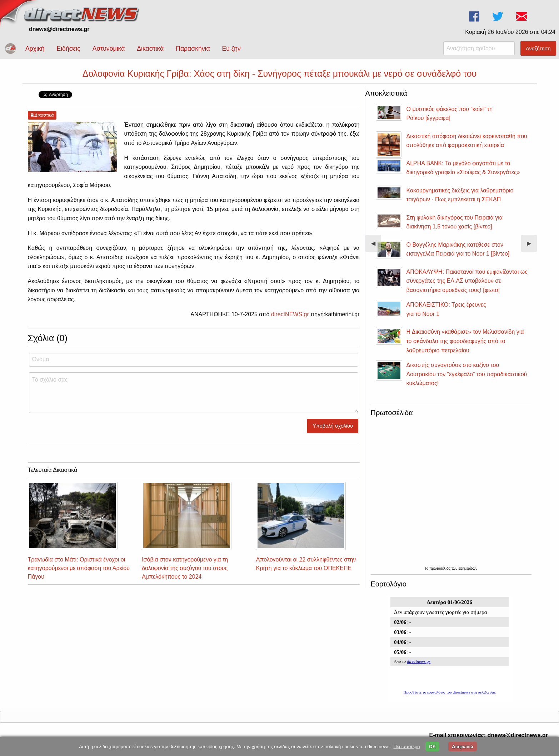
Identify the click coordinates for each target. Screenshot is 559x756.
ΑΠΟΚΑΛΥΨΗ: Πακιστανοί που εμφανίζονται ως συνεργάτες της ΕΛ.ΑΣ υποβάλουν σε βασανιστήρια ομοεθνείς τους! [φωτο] (467, 281)
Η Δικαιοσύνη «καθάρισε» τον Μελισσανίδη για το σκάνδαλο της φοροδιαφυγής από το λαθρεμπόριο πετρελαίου (465, 341)
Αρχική (35, 49)
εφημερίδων (468, 568)
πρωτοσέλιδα (440, 568)
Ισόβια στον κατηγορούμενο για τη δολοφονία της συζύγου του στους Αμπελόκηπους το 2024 (185, 568)
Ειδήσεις (68, 49)
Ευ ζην (231, 49)
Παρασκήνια (193, 49)
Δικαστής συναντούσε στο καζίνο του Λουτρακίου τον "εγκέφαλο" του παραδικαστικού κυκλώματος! (467, 374)
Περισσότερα (406, 747)
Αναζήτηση (538, 49)
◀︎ (376, 246)
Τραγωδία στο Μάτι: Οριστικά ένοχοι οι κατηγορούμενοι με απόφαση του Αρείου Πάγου (79, 568)
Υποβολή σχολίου (333, 426)
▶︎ (532, 246)
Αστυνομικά (109, 49)
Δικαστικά (150, 49)
